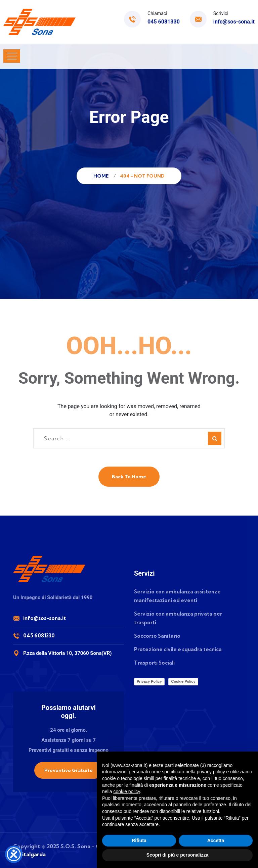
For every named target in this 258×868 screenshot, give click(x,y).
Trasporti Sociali (154, 663)
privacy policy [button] (211, 772)
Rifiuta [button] (139, 840)
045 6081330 (164, 22)
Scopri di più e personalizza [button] (177, 855)
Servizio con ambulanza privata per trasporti (178, 618)
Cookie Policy (183, 681)
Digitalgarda (29, 854)
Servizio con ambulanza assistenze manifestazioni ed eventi (177, 596)
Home (102, 176)
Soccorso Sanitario (157, 636)
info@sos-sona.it (234, 22)
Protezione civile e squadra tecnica (178, 649)
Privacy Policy (149, 681)
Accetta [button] (216, 840)
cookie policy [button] (126, 791)
